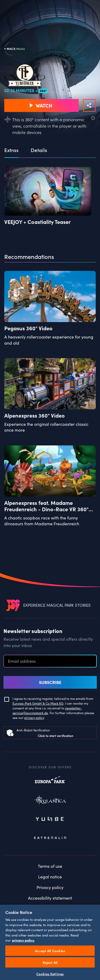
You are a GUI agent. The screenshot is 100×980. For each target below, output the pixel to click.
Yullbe (50, 819)
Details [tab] (39, 150)
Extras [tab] (11, 150)
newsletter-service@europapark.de (47, 710)
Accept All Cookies (50, 951)
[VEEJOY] (13, 605)
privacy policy (34, 717)
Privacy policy (50, 887)
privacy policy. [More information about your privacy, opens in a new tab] (23, 940)
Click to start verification (56, 736)
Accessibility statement (50, 898)
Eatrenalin (50, 838)
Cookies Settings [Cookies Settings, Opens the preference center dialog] (50, 974)
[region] (50, 942)
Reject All (50, 962)
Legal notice (50, 877)
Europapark (50, 782)
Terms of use (50, 866)
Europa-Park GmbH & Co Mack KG (38, 703)
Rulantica (50, 801)
